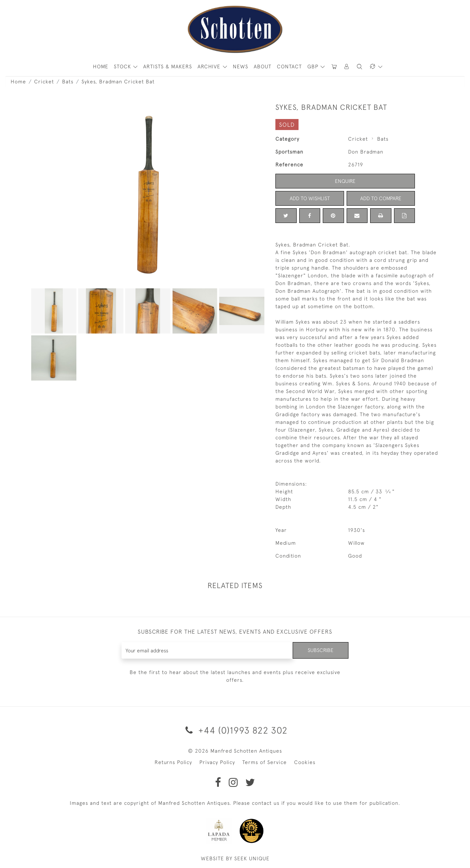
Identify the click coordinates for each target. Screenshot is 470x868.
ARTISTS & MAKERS (168, 66)
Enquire (345, 181)
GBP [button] (314, 66)
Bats (68, 82)
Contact (289, 66)
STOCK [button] (123, 66)
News (241, 66)
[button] (347, 67)
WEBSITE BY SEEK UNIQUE (235, 858)
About (263, 66)
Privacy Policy (217, 762)
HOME (101, 66)
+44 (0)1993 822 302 (235, 730)
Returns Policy (173, 762)
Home (18, 82)
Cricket (44, 82)
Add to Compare (381, 198)
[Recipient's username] (207, 650)
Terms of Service (265, 762)
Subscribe (321, 650)
